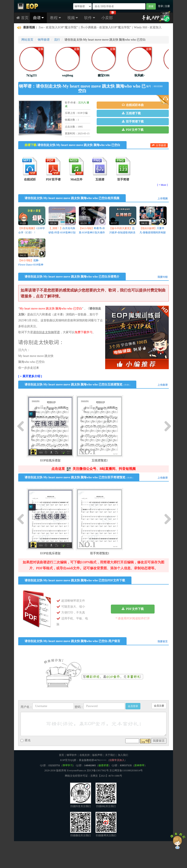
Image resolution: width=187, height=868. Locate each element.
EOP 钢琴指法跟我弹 (73, 28)
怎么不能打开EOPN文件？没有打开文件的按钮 (121, 28)
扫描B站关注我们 (106, 795)
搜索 (151, 6)
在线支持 (85, 755)
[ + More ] (162, 185)
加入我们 (123, 755)
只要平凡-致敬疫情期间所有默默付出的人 (153, 232)
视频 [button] (73, 18)
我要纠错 (163, 277)
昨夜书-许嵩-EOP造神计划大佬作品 (92, 232)
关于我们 (110, 755)
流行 (57, 40)
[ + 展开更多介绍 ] (30, 376)
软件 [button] (90, 18)
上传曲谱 (163, 385)
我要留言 (163, 641)
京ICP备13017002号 (98, 770)
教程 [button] (55, 18)
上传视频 (163, 198)
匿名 (26, 740)
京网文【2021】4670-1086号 (106, 776)
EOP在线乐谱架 (50, 460)
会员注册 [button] (159, 706)
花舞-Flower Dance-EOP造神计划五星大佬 (31, 265)
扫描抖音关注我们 (81, 795)
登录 (160, 6)
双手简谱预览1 (100, 553)
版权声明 (97, 755)
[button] (133, 105)
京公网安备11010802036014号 (126, 770)
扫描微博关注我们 (106, 824)
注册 (167, 6)
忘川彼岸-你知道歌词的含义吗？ (122, 232)
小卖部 (107, 18)
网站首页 (27, 40)
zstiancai (44, 28)
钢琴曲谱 (44, 40)
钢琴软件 (72, 755)
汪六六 (82, 103)
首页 (22, 18)
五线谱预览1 (100, 460)
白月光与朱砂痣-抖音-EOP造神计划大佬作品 (62, 232)
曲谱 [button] (38, 18)
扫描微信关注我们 (81, 824)
